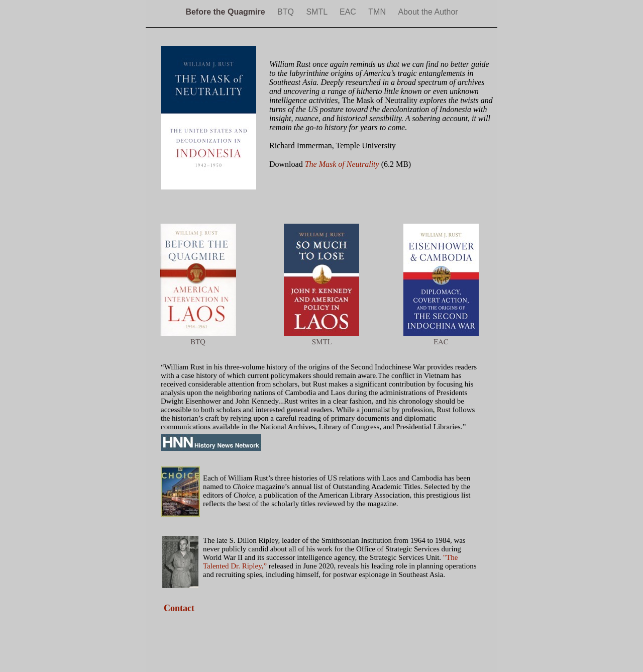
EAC (349, 12)
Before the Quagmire (226, 12)
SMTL (318, 12)
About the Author (428, 12)
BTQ (287, 12)
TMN (378, 12)
